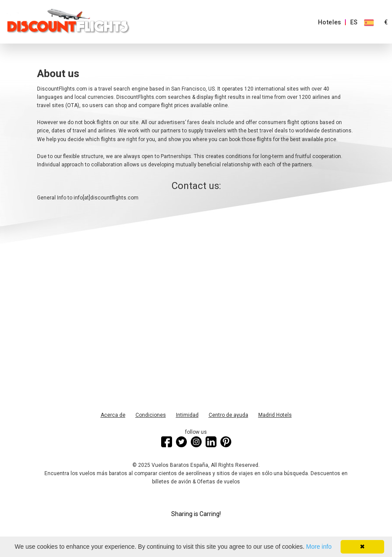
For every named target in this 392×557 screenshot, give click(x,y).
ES (354, 22)
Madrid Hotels (275, 415)
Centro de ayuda (228, 415)
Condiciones (151, 415)
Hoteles (330, 22)
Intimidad (187, 415)
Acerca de (113, 415)
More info (319, 547)
